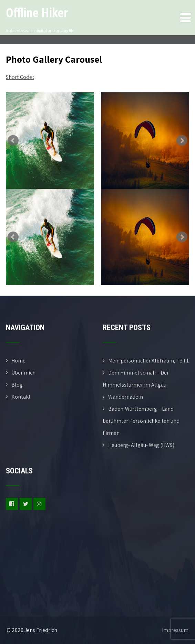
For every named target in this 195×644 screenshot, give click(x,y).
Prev (13, 141)
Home (18, 361)
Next (182, 141)
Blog (17, 385)
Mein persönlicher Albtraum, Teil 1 (148, 361)
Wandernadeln (126, 397)
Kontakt (21, 397)
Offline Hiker (37, 13)
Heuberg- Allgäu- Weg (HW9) (141, 445)
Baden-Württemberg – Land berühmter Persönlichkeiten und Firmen (141, 421)
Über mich (23, 373)
